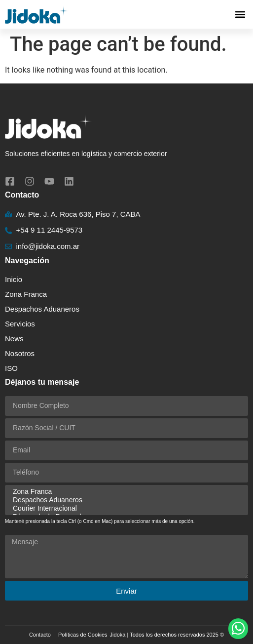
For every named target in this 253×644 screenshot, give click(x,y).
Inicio (14, 279)
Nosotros (20, 353)
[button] (240, 15)
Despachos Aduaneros (42, 309)
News (14, 339)
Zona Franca (26, 294)
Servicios (22, 324)
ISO (11, 368)
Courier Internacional (125, 508)
